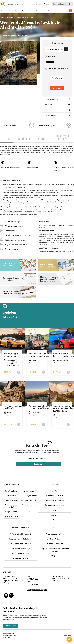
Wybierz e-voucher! (52, 265)
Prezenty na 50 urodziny (55, 496)
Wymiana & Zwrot (12, 516)
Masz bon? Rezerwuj (62, 4)
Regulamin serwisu (29, 505)
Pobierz (55, 510)
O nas (29, 512)
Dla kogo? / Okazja (14, 11)
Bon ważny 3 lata (12, 500)
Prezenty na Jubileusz (55, 544)
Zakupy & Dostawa (12, 512)
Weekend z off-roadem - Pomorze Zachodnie (39, 355)
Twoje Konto (55, 491)
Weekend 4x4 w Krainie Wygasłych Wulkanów (39, 407)
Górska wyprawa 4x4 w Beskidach (15, 407)
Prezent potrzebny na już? (12, 506)
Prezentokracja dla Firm (55, 534)
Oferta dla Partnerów (55, 539)
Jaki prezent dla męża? (20, 558)
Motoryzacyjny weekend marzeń (12, 355)
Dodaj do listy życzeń (55, 126)
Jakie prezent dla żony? (20, 553)
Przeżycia (4, 11)
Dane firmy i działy (12, 491)
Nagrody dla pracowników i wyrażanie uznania (55, 550)
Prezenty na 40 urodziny (55, 501)
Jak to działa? (12, 496)
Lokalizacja (24, 11)
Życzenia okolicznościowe (55, 505)
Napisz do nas (11, 626)
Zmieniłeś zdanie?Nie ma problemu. (52, 279)
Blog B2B (55, 556)
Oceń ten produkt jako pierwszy (15, 35)
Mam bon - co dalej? (29, 491)
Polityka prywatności (29, 500)
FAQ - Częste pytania (29, 496)
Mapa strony (55, 515)
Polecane (31, 11)
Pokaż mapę (57, 78)
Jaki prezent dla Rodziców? (20, 544)
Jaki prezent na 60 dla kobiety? (20, 539)
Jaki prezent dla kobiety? (20, 549)
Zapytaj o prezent (18, 126)
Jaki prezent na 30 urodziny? (20, 534)
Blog (37, 11)
